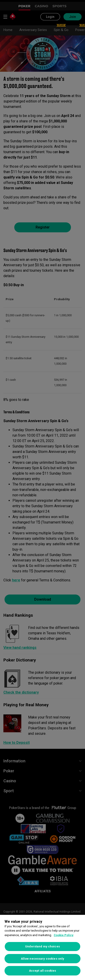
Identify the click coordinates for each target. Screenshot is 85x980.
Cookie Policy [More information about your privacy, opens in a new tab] (64, 935)
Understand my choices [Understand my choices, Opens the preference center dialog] (42, 946)
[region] (42, 947)
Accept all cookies (42, 971)
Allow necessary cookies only (43, 959)
